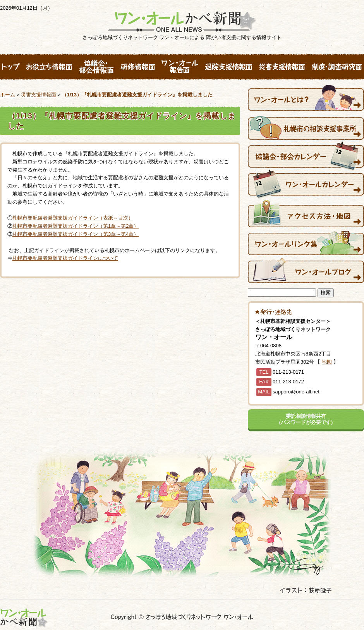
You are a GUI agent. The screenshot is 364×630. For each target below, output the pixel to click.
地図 (327, 362)
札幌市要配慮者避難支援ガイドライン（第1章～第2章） (76, 226)
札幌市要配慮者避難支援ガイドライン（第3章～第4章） (76, 234)
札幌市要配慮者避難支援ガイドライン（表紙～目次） (73, 218)
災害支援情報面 (39, 95)
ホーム (8, 95)
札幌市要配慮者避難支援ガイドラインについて (65, 258)
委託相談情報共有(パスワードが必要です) (306, 419)
